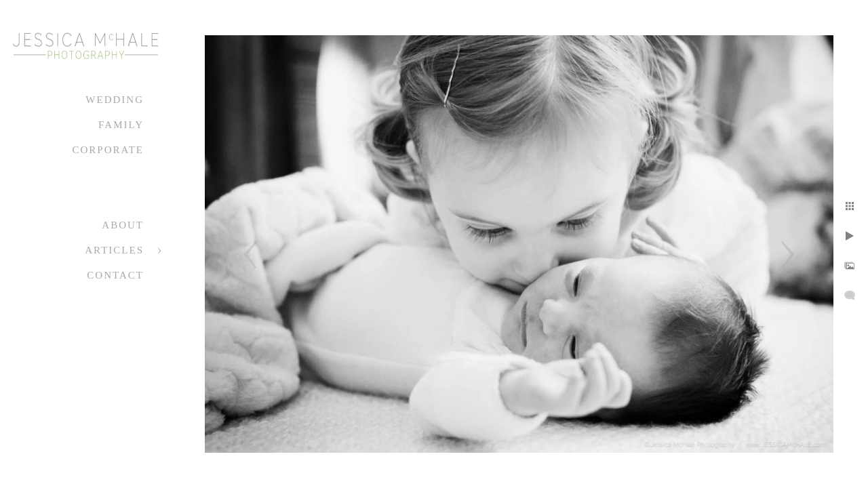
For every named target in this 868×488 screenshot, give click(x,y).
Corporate (108, 150)
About (123, 225)
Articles (114, 250)
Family (121, 125)
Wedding (115, 100)
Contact (115, 275)
